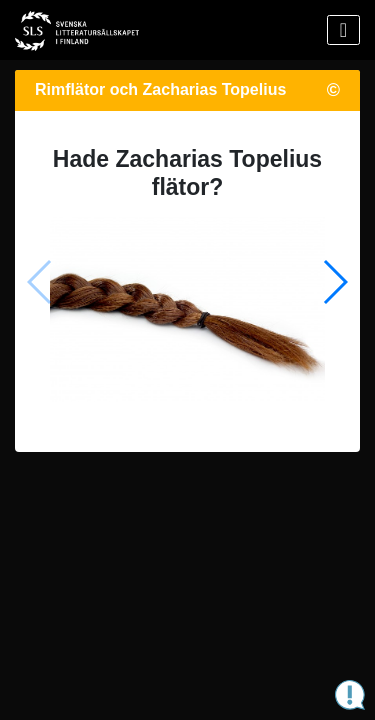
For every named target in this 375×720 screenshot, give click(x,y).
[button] (334, 282)
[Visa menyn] (343, 30)
